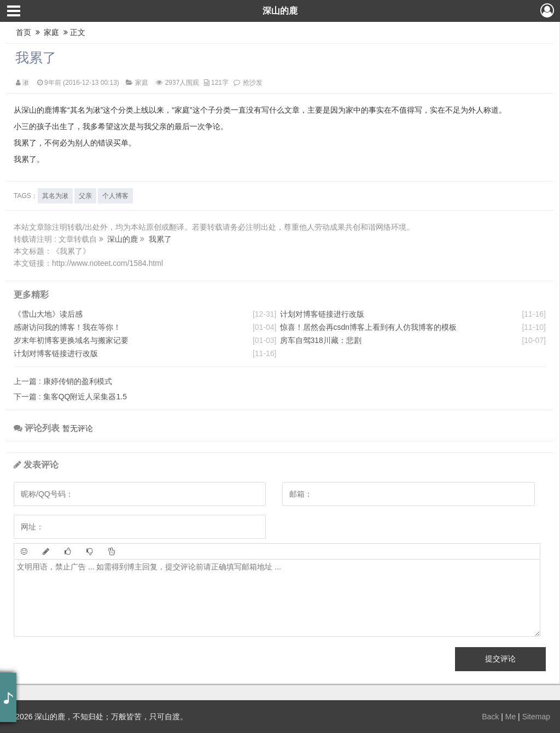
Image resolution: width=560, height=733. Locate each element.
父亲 (85, 196)
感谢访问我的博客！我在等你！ (67, 327)
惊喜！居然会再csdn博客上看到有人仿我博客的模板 (369, 327)
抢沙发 (253, 83)
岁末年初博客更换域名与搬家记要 (71, 340)
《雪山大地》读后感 (48, 314)
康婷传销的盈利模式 (63, 381)
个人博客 (115, 196)
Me (511, 717)
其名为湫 (55, 196)
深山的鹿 (280, 11)
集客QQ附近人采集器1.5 (70, 397)
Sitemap (536, 717)
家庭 (52, 32)
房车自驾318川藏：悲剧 (321, 340)
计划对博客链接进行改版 (56, 353)
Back (490, 717)
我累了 (36, 57)
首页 (24, 32)
